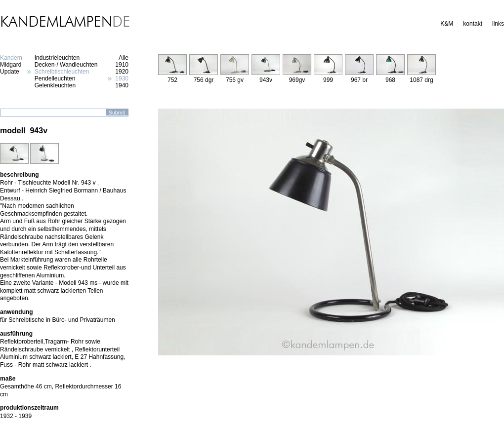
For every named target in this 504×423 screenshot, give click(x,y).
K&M (447, 24)
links (498, 24)
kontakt (473, 24)
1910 (122, 65)
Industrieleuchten (57, 58)
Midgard (11, 65)
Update (10, 72)
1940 (122, 85)
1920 (122, 72)
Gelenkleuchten (55, 85)
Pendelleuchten (55, 78)
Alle (124, 58)
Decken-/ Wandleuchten (66, 65)
